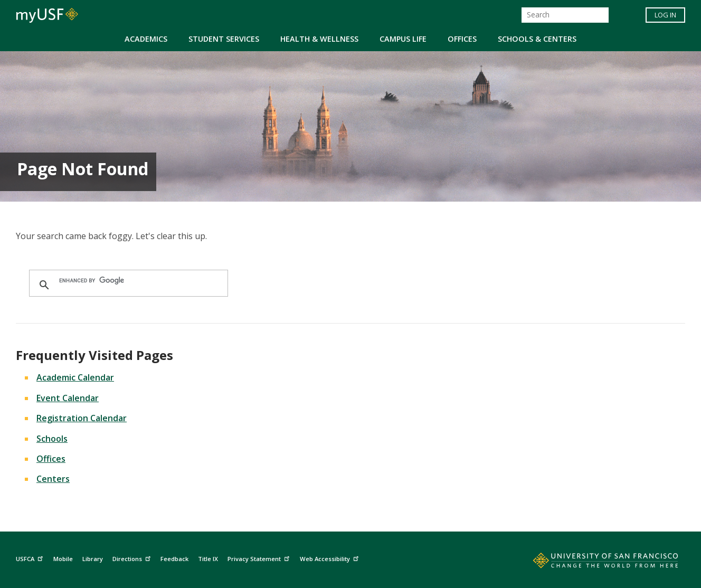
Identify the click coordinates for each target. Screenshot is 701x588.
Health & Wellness (319, 39)
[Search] (565, 15)
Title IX (208, 559)
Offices (462, 39)
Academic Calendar (75, 377)
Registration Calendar (82, 418)
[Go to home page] (594, 563)
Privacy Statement (260, 558)
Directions (133, 558)
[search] (127, 280)
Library (93, 559)
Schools (52, 439)
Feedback (174, 559)
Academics (146, 39)
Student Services (224, 39)
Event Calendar (68, 398)
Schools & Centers (537, 39)
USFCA (31, 558)
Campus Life (403, 39)
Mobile (63, 559)
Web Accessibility (330, 558)
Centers (53, 479)
